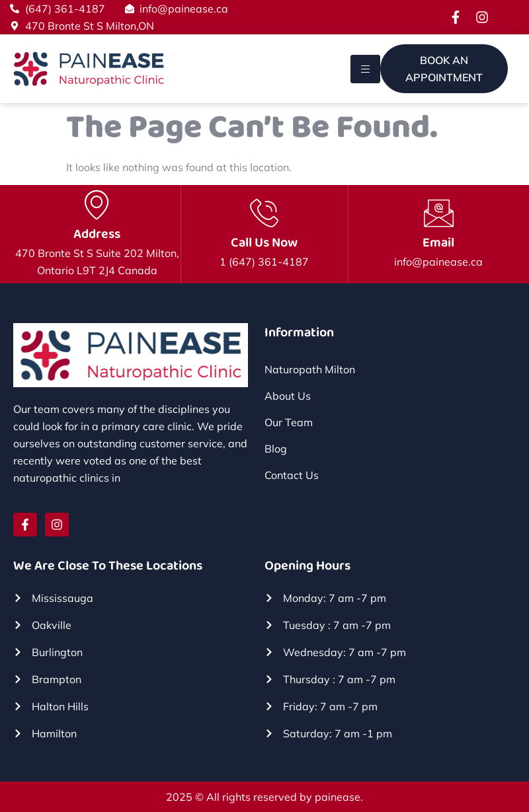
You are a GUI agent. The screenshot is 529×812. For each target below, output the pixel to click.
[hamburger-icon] (365, 69)
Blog (276, 449)
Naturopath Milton (310, 369)
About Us (288, 396)
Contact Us (292, 475)
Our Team (289, 422)
